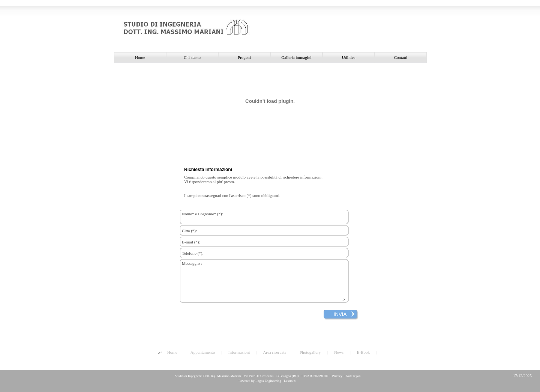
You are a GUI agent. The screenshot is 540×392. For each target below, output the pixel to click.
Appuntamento (203, 352)
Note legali (353, 376)
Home (172, 352)
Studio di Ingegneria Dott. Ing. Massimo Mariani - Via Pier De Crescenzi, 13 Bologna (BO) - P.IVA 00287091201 (251, 376)
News (339, 352)
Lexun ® (290, 381)
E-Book (363, 352)
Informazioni (239, 352)
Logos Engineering (268, 381)
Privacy (337, 376)
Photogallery (310, 352)
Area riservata (274, 352)
